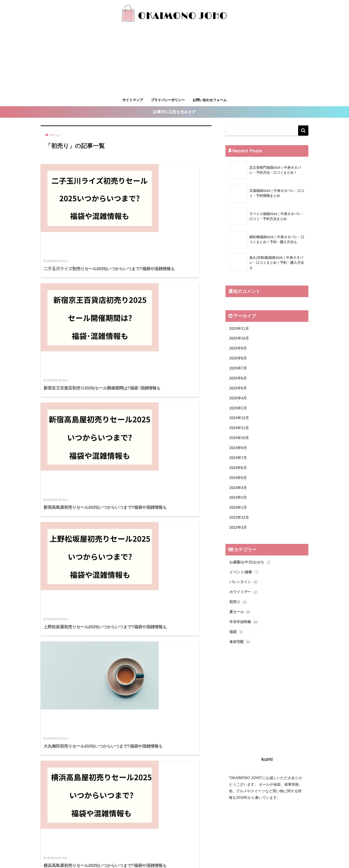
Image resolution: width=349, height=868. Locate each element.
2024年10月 (240, 440)
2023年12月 (240, 521)
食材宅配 (241, 648)
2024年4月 (239, 491)
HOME (174, 845)
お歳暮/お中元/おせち (251, 567)
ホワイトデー (245, 597)
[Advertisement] (175, 61)
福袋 (237, 637)
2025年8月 (239, 359)
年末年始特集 (245, 627)
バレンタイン (245, 587)
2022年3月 (239, 531)
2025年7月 (239, 369)
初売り (239, 607)
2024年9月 (239, 450)
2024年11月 (240, 430)
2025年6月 (239, 379)
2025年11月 (240, 329)
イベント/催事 (245, 577)
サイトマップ (133, 100)
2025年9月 (239, 349)
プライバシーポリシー (168, 100)
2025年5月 (239, 390)
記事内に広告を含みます (174, 112)
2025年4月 (239, 400)
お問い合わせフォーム (210, 100)
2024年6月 (239, 471)
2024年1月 (239, 511)
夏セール (241, 617)
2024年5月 (239, 481)
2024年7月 (239, 461)
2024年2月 (239, 501)
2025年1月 (239, 410)
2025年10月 (240, 339)
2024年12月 (240, 420)
